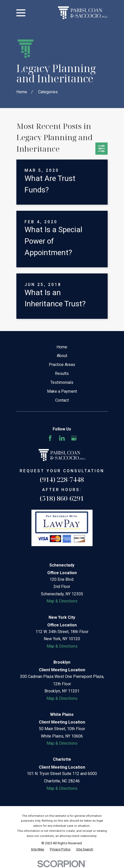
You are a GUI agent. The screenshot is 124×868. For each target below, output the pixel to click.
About (62, 356)
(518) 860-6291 (62, 498)
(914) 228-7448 (62, 479)
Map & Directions (62, 601)
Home (62, 347)
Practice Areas (62, 365)
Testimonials (62, 382)
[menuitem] (38, 849)
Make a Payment (62, 391)
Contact (62, 400)
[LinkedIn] (62, 438)
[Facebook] (50, 438)
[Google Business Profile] (74, 438)
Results (62, 373)
